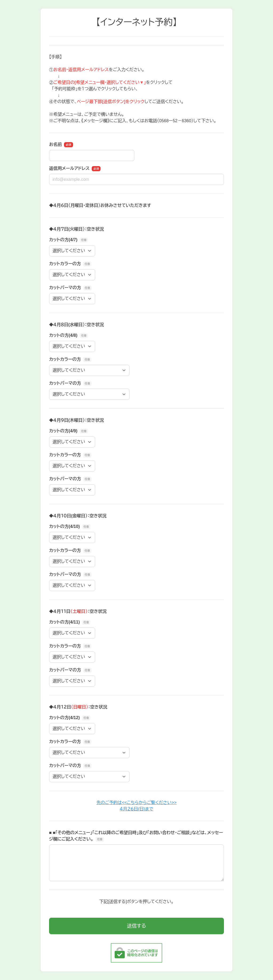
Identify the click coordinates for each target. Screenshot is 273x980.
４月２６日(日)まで (136, 809)
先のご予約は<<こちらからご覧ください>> (136, 803)
